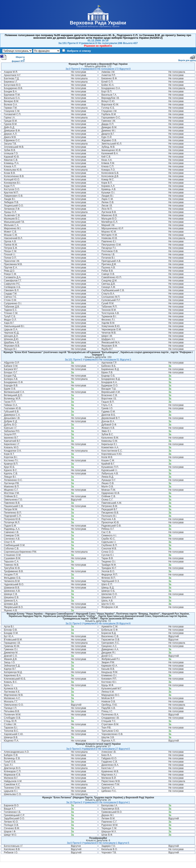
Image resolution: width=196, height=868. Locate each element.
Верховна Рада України (98, 23)
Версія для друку (187, 60)
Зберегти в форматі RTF (12, 58)
